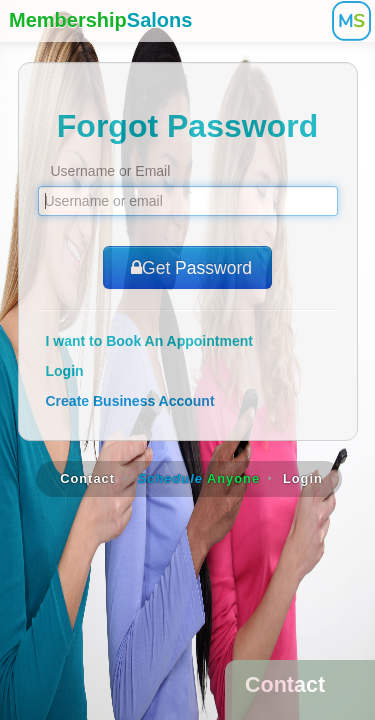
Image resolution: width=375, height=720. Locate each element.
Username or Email (111, 171)
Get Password (187, 268)
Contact (87, 478)
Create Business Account (130, 401)
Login (65, 371)
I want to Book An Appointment (149, 341)
